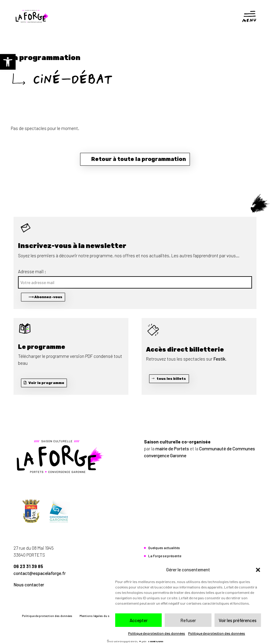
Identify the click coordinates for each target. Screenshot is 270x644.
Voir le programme (46, 383)
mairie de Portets (172, 449)
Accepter (139, 620)
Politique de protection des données (157, 633)
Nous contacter (29, 585)
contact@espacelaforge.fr (40, 573)
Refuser (188, 620)
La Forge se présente (165, 556)
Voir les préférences (238, 620)
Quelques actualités (164, 548)
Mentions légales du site (96, 616)
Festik (219, 359)
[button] (8, 62)
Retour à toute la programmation (139, 159)
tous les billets (171, 379)
